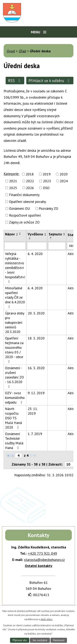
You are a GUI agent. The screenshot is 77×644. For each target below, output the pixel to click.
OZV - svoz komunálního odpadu (15, 398)
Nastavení (59, 640)
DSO (46, 188)
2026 (30, 188)
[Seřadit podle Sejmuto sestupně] (51, 239)
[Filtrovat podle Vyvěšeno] (37, 246)
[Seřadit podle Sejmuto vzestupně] (51, 237)
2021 (13, 181)
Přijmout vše (20, 640)
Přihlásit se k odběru (50, 81)
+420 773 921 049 (42, 553)
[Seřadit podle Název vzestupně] (20, 233)
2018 (30, 174)
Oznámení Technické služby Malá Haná (14, 441)
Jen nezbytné (40, 640)
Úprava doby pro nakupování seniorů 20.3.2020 (15, 322)
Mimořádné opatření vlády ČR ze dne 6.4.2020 (15, 297)
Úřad (22, 51)
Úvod (11, 51)
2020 (64, 174)
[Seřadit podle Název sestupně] (20, 234)
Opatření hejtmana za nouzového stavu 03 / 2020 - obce (14, 350)
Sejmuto (57, 234)
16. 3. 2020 (36, 368)
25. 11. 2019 (33, 411)
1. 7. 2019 (35, 434)
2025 (13, 188)
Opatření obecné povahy (27, 202)
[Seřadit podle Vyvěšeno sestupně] (30, 239)
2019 (47, 174)
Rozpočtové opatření (25, 215)
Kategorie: (11, 174)
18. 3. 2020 (36, 338)
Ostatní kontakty (39, 566)
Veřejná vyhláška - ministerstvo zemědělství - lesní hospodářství (15, 267)
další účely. (47, 619)
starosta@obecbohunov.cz (44, 560)
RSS (15, 81)
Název (11, 234)
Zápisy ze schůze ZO (24, 222)
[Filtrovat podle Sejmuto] (57, 246)
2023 (47, 181)
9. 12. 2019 (36, 393)
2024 (64, 181)
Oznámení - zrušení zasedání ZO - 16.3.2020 (14, 377)
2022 (30, 181)
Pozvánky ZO (48, 208)
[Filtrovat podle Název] (15, 246)
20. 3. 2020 (36, 313)
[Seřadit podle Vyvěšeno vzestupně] (30, 237)
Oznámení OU (19, 208)
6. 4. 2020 (35, 254)
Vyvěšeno (37, 234)
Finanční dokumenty (24, 195)
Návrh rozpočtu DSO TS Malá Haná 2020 (13, 418)
